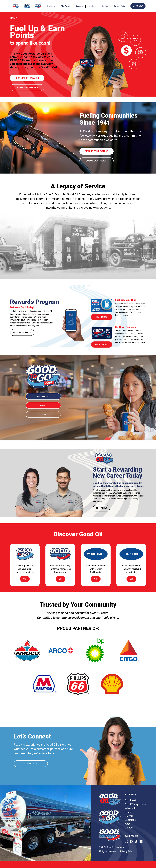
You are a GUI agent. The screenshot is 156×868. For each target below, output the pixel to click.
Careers (79, 6)
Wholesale (51, 6)
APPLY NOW (138, 6)
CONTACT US (31, 764)
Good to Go (131, 800)
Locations (92, 6)
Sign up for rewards (27, 78)
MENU (43, 405)
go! (25, 579)
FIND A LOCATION (22, 332)
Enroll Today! (102, 345)
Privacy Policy (120, 6)
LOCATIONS (43, 396)
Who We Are (66, 6)
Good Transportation (136, 804)
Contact (105, 6)
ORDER (43, 414)
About (128, 824)
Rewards (130, 812)
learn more (102, 317)
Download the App (27, 87)
